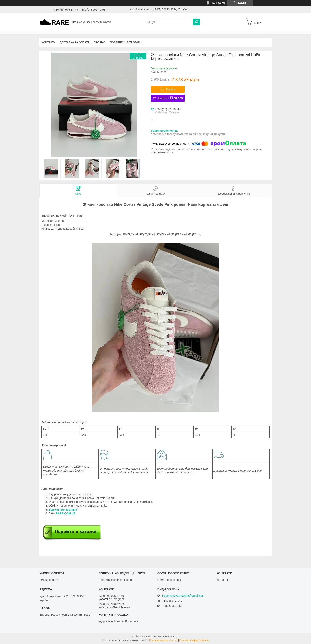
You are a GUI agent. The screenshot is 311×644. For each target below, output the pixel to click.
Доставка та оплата (75, 42)
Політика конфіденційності (115, 580)
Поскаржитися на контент (163, 640)
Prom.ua (174, 637)
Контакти (49, 42)
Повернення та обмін (126, 42)
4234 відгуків (218, 3)
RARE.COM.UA (66, 513)
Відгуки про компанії (63, 510)
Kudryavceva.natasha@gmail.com (183, 596)
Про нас (100, 42)
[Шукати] (196, 22)
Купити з (170, 98)
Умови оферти (49, 580)
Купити (170, 89)
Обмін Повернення (170, 580)
